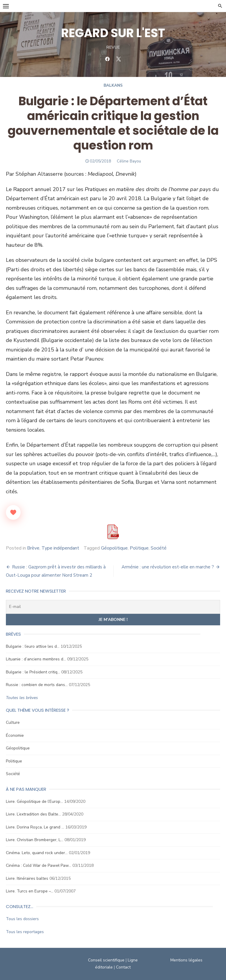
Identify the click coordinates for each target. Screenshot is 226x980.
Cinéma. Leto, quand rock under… (37, 853)
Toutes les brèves (22, 698)
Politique (139, 548)
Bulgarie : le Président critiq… (33, 672)
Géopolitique (114, 548)
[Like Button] (13, 512)
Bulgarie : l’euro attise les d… (33, 646)
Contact (123, 967)
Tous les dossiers (22, 919)
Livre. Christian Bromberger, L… (35, 840)
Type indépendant (60, 548)
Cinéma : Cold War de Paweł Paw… (39, 865)
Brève (33, 548)
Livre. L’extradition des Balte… (33, 814)
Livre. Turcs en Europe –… (30, 891)
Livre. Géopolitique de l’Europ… (34, 801)
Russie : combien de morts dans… (37, 685)
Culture (13, 722)
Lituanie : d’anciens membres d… (36, 659)
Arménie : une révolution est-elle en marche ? (168, 567)
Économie (15, 735)
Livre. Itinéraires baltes (27, 878)
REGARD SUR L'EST (113, 33)
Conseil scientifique (106, 960)
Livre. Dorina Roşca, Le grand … (35, 827)
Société (159, 548)
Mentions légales (186, 960)
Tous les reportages (25, 932)
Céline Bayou (129, 161)
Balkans (113, 85)
